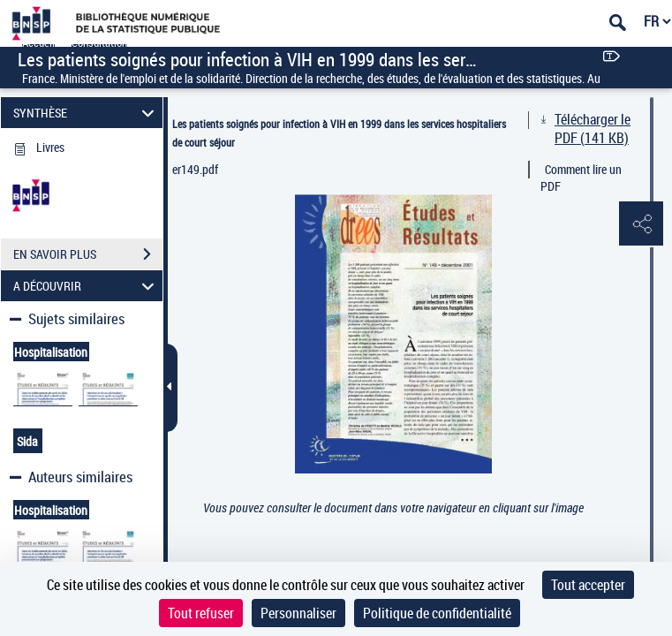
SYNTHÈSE (87, 113)
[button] (641, 224)
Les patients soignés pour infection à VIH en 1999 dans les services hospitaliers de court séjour (339, 133)
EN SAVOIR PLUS (88, 254)
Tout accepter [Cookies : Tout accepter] (588, 585)
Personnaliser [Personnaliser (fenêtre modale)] (298, 613)
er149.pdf (195, 169)
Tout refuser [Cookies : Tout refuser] (201, 613)
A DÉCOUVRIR (87, 286)
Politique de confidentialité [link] (437, 613)
